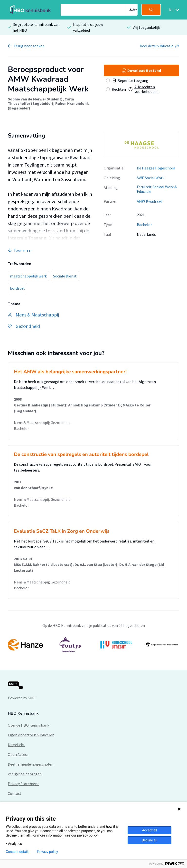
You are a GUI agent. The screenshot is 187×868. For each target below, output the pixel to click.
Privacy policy (48, 852)
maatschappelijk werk (28, 276)
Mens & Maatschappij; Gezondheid (42, 423)
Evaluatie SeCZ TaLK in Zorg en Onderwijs (62, 531)
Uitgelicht (16, 745)
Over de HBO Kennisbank (28, 725)
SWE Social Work (151, 178)
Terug (29, 46)
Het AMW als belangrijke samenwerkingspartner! (70, 372)
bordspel (17, 288)
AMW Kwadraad (150, 201)
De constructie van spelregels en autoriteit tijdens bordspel (81, 454)
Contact (15, 793)
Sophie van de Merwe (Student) (35, 99)
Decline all (150, 840)
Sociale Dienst (65, 276)
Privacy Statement (23, 784)
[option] (141, 145)
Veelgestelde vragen (25, 774)
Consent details (18, 852)
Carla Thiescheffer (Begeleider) (41, 101)
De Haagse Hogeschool (156, 168)
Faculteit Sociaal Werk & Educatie (157, 189)
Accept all (150, 830)
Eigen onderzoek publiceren (31, 735)
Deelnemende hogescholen (31, 764)
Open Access (18, 754)
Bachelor (144, 225)
